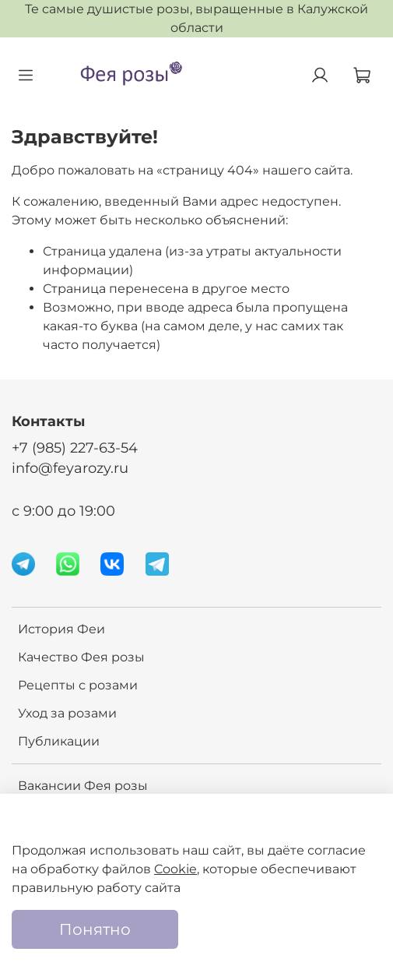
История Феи (61, 629)
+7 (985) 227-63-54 (75, 448)
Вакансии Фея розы (83, 786)
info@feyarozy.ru (70, 468)
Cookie (175, 869)
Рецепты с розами (78, 685)
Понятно (95, 929)
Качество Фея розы (81, 657)
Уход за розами (67, 713)
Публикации (59, 741)
